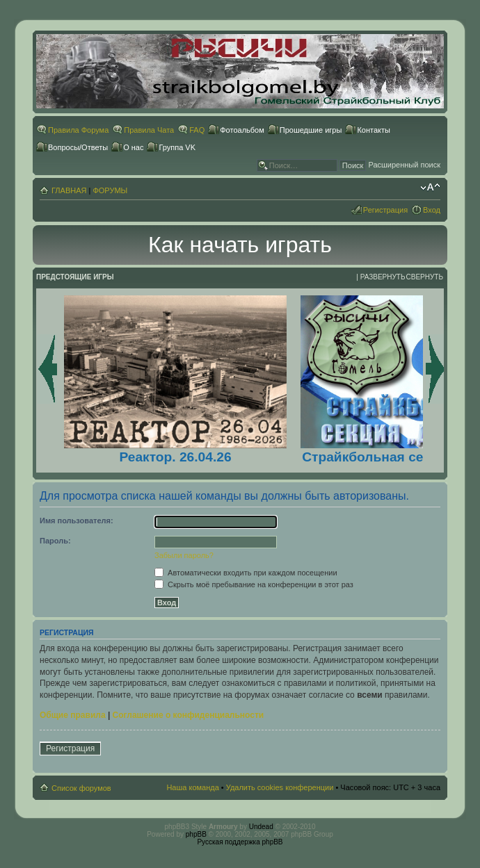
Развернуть (383, 277)
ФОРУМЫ (110, 190)
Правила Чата (149, 130)
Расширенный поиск (404, 165)
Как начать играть (240, 245)
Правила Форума (78, 130)
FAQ (197, 130)
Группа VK (177, 147)
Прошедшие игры (311, 130)
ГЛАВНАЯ (69, 190)
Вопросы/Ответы (78, 147)
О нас (133, 147)
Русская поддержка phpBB (240, 842)
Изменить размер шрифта (430, 188)
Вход (432, 210)
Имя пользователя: (77, 521)
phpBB (196, 834)
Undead (261, 827)
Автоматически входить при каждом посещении (246, 573)
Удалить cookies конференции (280, 787)
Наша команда (192, 787)
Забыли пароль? (184, 555)
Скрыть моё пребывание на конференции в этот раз (254, 584)
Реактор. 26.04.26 (175, 457)
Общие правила (73, 715)
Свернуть (425, 277)
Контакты (374, 130)
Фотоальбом (242, 130)
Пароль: (55, 541)
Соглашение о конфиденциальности (189, 715)
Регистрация (385, 210)
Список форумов (81, 788)
